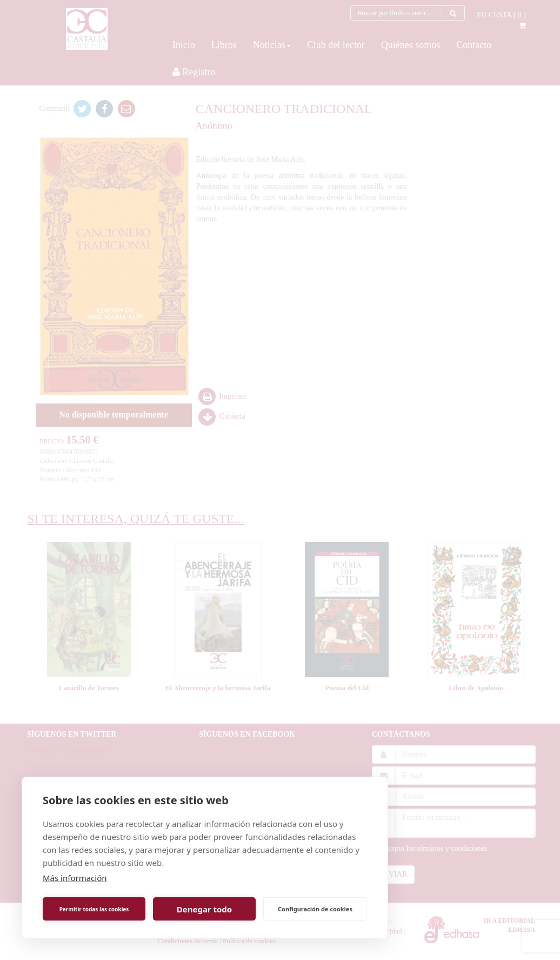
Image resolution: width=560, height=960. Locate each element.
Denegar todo (204, 909)
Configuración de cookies (315, 909)
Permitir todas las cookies (94, 909)
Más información (75, 878)
